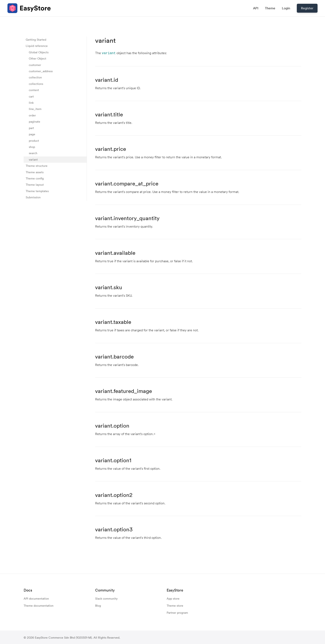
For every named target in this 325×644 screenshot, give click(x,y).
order (32, 115)
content (34, 90)
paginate (35, 121)
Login (286, 8)
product (34, 141)
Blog (98, 605)
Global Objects (39, 52)
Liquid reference (37, 46)
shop (32, 147)
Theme (270, 8)
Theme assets (35, 172)
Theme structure (37, 166)
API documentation (36, 598)
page (32, 134)
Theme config (35, 178)
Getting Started (36, 40)
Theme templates (37, 191)
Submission (33, 197)
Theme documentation (39, 605)
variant (33, 159)
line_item (35, 109)
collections (36, 84)
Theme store (175, 605)
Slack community (106, 598)
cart (31, 96)
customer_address (41, 71)
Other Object (38, 58)
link (31, 103)
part (31, 128)
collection (35, 77)
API (256, 8)
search (33, 153)
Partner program (177, 612)
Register (307, 8)
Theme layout (35, 185)
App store (173, 598)
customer (35, 65)
